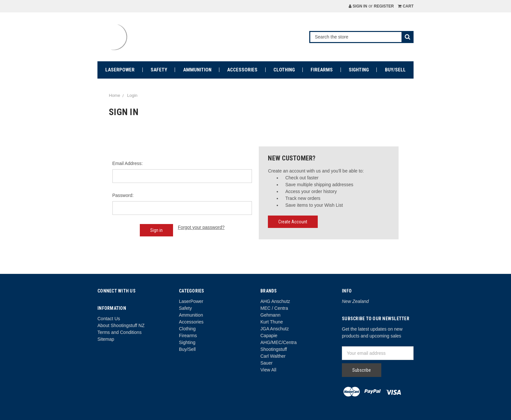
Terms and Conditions (119, 332)
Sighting (359, 70)
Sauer (266, 363)
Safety (159, 70)
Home (115, 95)
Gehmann (270, 315)
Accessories (242, 70)
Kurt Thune (272, 322)
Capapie (269, 336)
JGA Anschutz (275, 329)
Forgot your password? (201, 227)
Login (132, 95)
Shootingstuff (274, 349)
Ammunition (197, 70)
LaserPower (120, 70)
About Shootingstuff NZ (121, 325)
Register (384, 6)
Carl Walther (273, 356)
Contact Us (109, 319)
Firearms (322, 70)
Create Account (293, 222)
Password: (123, 195)
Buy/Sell (395, 70)
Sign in (358, 6)
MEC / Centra (274, 308)
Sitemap (106, 339)
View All (268, 370)
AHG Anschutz (275, 301)
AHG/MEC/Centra (278, 342)
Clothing (284, 70)
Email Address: (128, 163)
